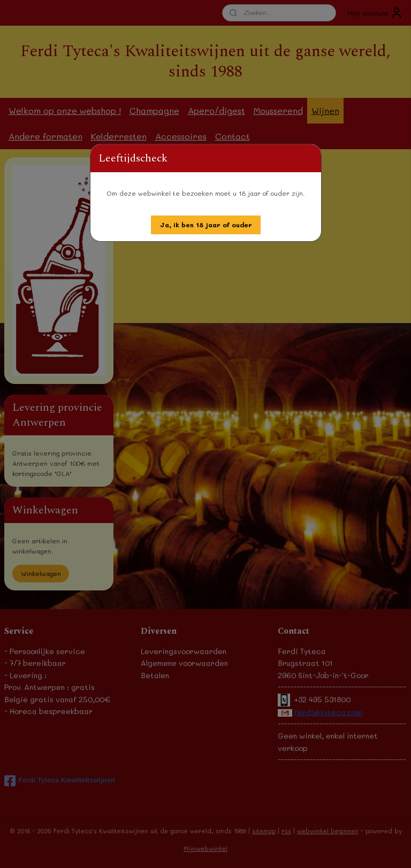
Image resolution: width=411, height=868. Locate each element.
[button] (206, 225)
